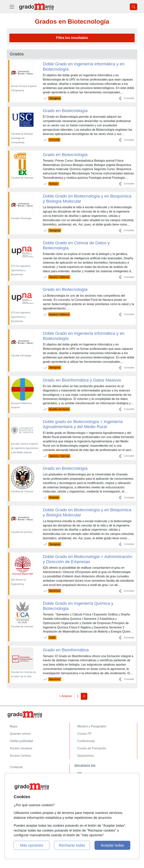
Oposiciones (85, 756)
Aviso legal (17, 782)
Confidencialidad (21, 774)
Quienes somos (20, 734)
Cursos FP (84, 734)
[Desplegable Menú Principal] (12, 7)
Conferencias (86, 741)
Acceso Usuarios (21, 748)
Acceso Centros (20, 756)
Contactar (16, 767)
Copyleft (15, 789)
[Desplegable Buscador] (133, 7)
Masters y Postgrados (92, 726)
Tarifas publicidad (21, 741)
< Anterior (66, 696)
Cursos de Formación (92, 748)
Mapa (13, 726)
